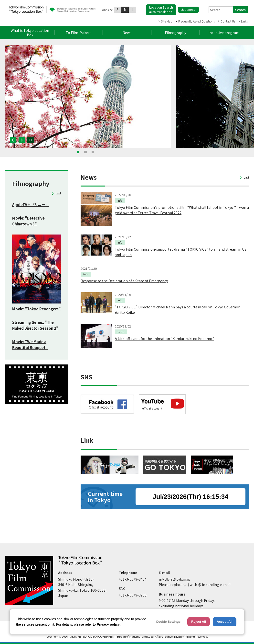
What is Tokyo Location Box (30, 33)
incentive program (224, 33)
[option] (88, 97)
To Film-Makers (79, 33)
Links (244, 21)
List (58, 193)
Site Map (167, 21)
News (127, 33)
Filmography (175, 33)
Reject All (199, 622)
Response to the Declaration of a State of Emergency (124, 281)
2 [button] (85, 152)
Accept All (225, 622)
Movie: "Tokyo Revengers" (37, 309)
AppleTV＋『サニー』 (31, 205)
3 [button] (93, 152)
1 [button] (78, 152)
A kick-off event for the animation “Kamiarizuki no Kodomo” (164, 339)
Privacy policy (108, 624)
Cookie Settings (168, 622)
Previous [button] (13, 140)
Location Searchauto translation (161, 9)
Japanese (188, 9)
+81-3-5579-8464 (133, 579)
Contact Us (228, 21)
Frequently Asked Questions (196, 21)
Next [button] (22, 140)
